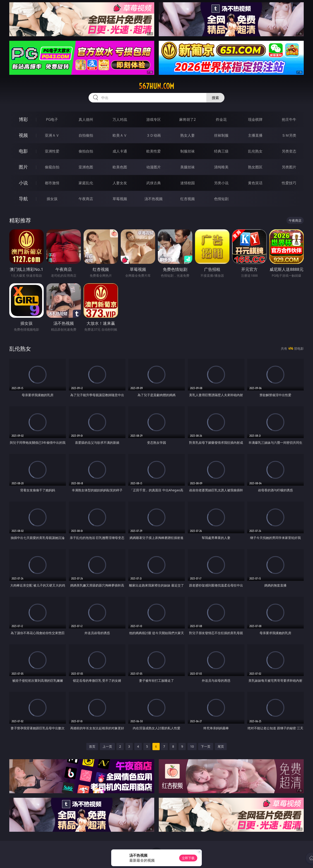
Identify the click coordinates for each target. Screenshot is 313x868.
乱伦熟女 (255, 151)
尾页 (221, 746)
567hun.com (156, 86)
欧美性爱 (154, 151)
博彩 (23, 119)
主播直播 (255, 135)
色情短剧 (221, 199)
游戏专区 (154, 119)
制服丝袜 (188, 151)
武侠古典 (154, 183)
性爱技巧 (289, 183)
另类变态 (289, 151)
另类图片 (289, 167)
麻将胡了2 (187, 119)
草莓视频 (120, 199)
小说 (23, 183)
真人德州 (86, 119)
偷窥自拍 (52, 167)
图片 (23, 167)
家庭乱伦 (86, 183)
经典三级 (221, 151)
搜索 (215, 98)
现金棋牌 (255, 119)
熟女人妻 (188, 135)
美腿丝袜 (188, 167)
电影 (23, 151)
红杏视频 (188, 199)
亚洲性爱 (52, 151)
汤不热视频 (154, 199)
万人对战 (120, 119)
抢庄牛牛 (289, 119)
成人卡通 (120, 151)
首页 (92, 746)
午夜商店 (86, 199)
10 (192, 746)
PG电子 (52, 119)
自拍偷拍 (86, 135)
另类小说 (221, 183)
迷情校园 (188, 183)
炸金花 (221, 119)
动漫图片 (154, 167)
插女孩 (52, 199)
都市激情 (52, 183)
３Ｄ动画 (154, 135)
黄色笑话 (255, 183)
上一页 (107, 746)
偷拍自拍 (86, 151)
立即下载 (188, 858)
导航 (23, 199)
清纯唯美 (221, 167)
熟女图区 (255, 167)
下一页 (206, 746)
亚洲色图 (86, 167)
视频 (23, 135)
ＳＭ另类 (289, 135)
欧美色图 (120, 167)
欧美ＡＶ (120, 135)
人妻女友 (120, 183)
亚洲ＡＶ (52, 135)
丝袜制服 (221, 135)
